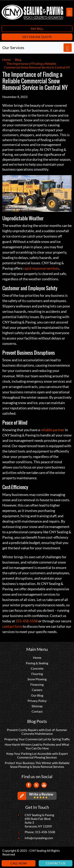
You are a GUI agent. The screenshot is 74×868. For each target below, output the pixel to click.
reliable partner (52, 430)
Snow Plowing (37, 679)
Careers (37, 690)
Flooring (37, 674)
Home (37, 657)
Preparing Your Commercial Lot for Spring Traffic (37, 739)
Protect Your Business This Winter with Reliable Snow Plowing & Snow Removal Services (37, 765)
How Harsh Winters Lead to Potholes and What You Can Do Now (37, 746)
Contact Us (55, 863)
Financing (37, 684)
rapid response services (41, 268)
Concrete (37, 668)
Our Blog (37, 695)
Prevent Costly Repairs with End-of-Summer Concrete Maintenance (37, 732)
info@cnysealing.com (39, 838)
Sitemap (37, 706)
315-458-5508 (27, 621)
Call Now (19, 863)
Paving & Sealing (37, 663)
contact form (12, 626)
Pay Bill (37, 29)
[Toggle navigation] (69, 12)
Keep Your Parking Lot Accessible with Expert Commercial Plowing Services (37, 755)
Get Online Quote (37, 37)
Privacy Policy (37, 701)
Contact (37, 711)
